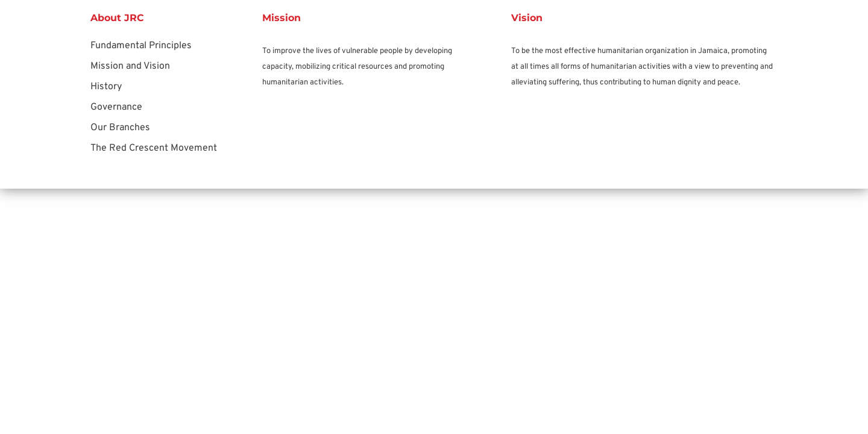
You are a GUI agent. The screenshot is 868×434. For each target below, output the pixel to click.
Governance (116, 107)
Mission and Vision (130, 66)
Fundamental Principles (141, 46)
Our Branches (120, 128)
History (106, 87)
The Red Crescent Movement (154, 148)
